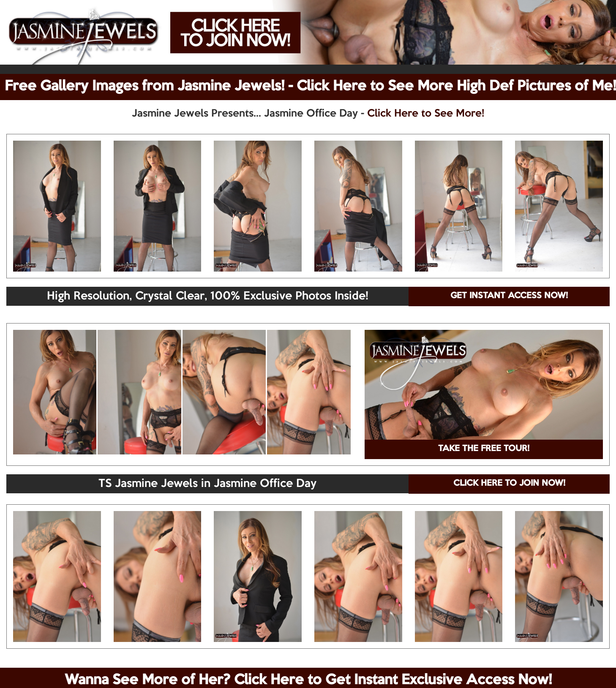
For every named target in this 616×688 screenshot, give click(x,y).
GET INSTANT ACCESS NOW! (509, 296)
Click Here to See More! (426, 114)
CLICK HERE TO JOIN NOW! (509, 484)
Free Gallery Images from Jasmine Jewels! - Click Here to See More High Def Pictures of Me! (310, 87)
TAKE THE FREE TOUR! (484, 449)
